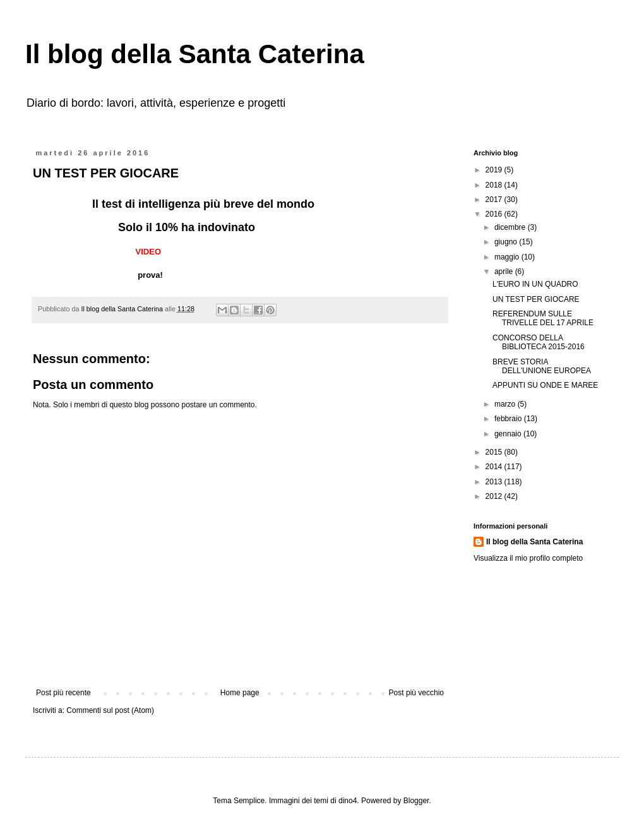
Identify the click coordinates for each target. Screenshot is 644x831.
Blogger (416, 801)
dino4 (348, 801)
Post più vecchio (416, 693)
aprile (505, 272)
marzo (506, 404)
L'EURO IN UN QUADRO (535, 284)
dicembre (511, 227)
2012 (495, 496)
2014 (495, 467)
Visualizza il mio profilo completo (528, 558)
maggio (508, 257)
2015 (495, 452)
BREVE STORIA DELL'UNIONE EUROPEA (542, 366)
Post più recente (63, 693)
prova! (148, 275)
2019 (495, 170)
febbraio (509, 419)
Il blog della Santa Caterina (195, 54)
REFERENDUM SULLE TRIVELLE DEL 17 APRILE (543, 318)
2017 (495, 200)
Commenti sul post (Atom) (110, 710)
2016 (495, 214)
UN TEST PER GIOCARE (536, 299)
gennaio (509, 434)
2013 (495, 482)
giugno (507, 242)
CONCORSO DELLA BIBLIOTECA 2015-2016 (539, 342)
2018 (495, 185)
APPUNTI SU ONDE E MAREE (545, 385)
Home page (240, 693)
